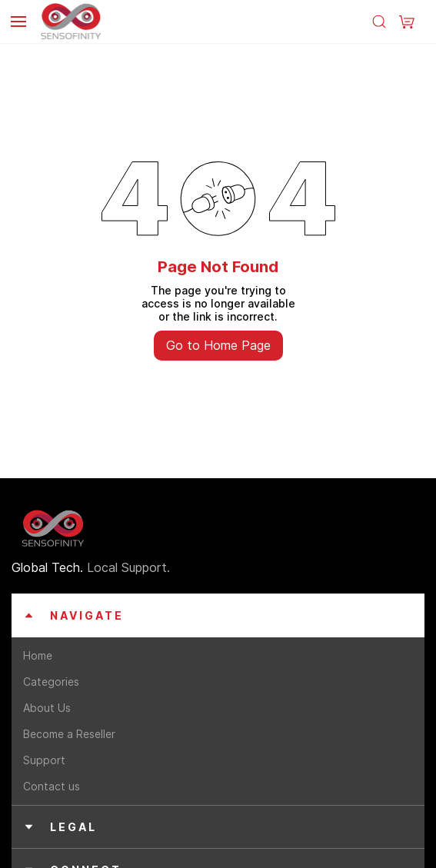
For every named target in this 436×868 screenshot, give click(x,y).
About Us (47, 708)
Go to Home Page (218, 345)
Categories (51, 682)
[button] (407, 22)
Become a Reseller (69, 734)
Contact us (52, 786)
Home (38, 655)
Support (44, 760)
